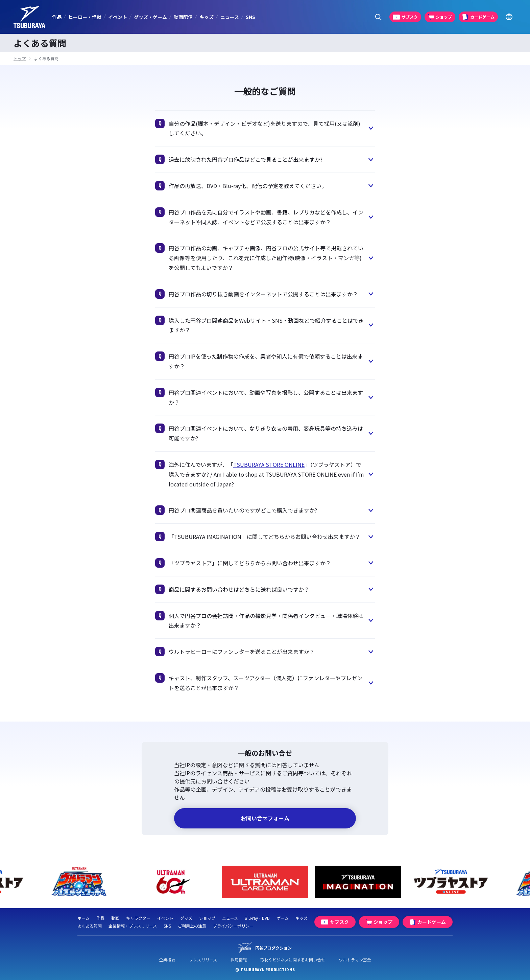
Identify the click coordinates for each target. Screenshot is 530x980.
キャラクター (138, 918)
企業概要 (167, 960)
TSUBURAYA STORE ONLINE (269, 464)
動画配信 (183, 17)
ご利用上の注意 (192, 926)
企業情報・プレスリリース (133, 926)
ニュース (230, 17)
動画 (115, 918)
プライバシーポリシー (233, 926)
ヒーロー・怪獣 (85, 17)
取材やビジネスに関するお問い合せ (293, 960)
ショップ (207, 918)
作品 (57, 17)
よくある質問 (90, 926)
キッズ (207, 17)
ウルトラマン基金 (355, 960)
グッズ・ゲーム (150, 17)
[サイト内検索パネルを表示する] (378, 17)
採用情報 (239, 960)
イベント (118, 17)
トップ (20, 58)
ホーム (83, 918)
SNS (250, 17)
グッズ (186, 918)
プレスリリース (203, 960)
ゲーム (283, 918)
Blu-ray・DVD (257, 918)
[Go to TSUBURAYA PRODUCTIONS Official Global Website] (509, 17)
